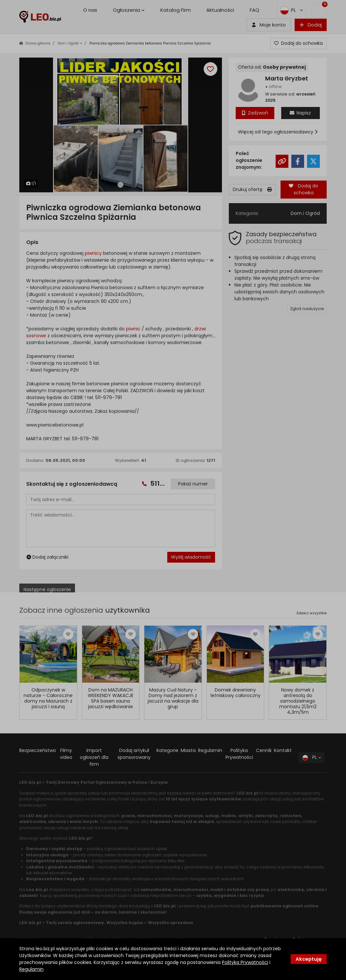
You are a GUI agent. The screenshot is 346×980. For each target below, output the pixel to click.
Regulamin (31, 969)
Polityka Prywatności (245, 962)
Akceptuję (309, 959)
